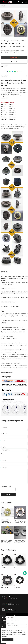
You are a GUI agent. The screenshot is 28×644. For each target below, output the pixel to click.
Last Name (4, 434)
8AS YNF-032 (4, 567)
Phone (2, 454)
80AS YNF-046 (5, 588)
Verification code (6, 486)
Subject (3, 461)
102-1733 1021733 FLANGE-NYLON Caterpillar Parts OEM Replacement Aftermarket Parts (7, 521)
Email (3, 441)
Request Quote (14, 57)
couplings (3, 282)
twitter (12, 72)
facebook (7, 72)
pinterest (17, 72)
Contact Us (14, 62)
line (10, 72)
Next (26, 23)
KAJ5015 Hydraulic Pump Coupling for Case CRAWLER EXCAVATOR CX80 (20, 521)
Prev (3, 23)
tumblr (20, 72)
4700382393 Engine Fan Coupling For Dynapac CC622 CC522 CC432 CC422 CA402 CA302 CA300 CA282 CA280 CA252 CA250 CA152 (20, 542)
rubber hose (17, 282)
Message (4, 467)
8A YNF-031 (17, 567)
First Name (4, 427)
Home (2, 6)
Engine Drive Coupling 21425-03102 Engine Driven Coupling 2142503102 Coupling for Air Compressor (7, 542)
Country (3, 447)
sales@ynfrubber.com (10, 302)
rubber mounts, (10, 282)
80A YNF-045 (17, 588)
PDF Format (2, 66)
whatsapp (15, 72)
